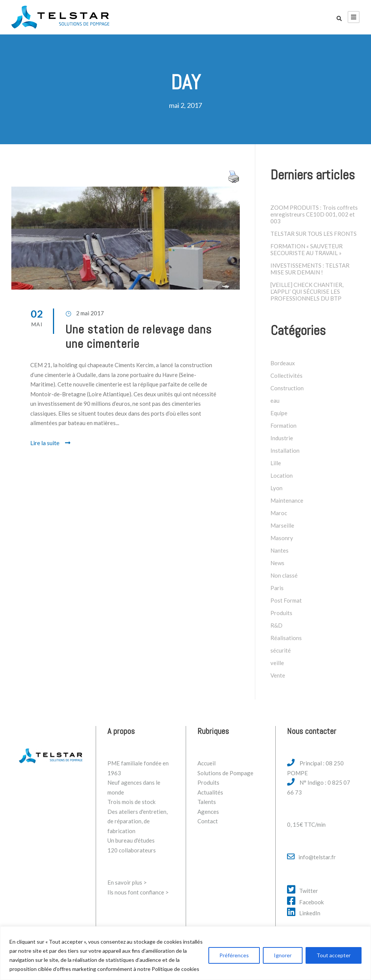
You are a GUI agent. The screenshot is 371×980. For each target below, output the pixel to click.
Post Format (286, 600)
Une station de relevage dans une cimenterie (139, 337)
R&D (276, 625)
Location (282, 475)
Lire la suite (50, 443)
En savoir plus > (127, 882)
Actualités (210, 792)
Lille (276, 463)
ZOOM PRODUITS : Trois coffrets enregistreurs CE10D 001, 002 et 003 (314, 214)
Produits (281, 613)
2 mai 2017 (90, 313)
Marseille (282, 525)
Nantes (279, 550)
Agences (208, 812)
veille (277, 663)
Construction (287, 388)
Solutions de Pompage (225, 773)
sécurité (281, 650)
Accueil (206, 763)
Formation (283, 425)
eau (275, 400)
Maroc (279, 513)
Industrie (282, 438)
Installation (285, 450)
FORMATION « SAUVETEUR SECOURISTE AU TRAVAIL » (307, 249)
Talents (207, 802)
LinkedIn (310, 913)
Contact (208, 821)
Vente (278, 675)
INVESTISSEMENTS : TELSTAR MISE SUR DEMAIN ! (310, 269)
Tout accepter (334, 955)
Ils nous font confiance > (138, 892)
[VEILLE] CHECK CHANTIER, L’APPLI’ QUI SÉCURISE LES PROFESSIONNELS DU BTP (307, 291)
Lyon (276, 488)
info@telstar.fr (317, 857)
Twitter (309, 891)
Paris (277, 588)
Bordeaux (283, 363)
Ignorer (283, 955)
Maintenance (287, 500)
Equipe (279, 413)
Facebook (311, 902)
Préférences (234, 955)
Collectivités (286, 375)
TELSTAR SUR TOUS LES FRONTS (314, 234)
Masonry (282, 538)
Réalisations (286, 638)
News (277, 563)
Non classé (284, 575)
